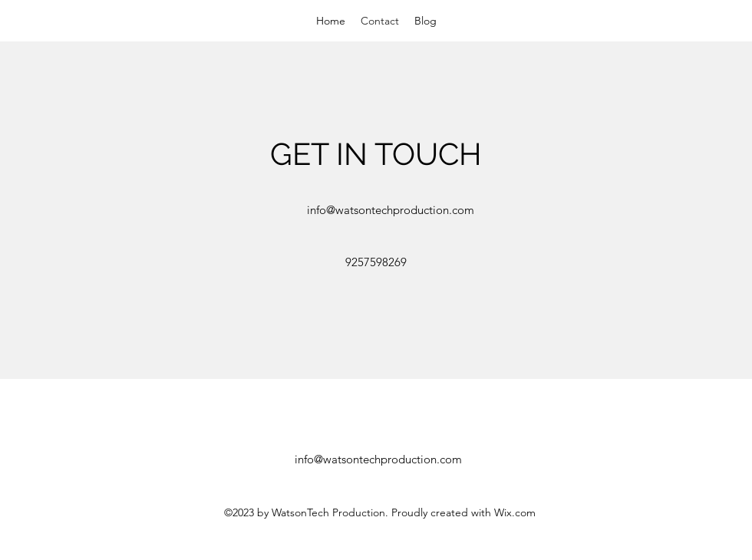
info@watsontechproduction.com (391, 210)
